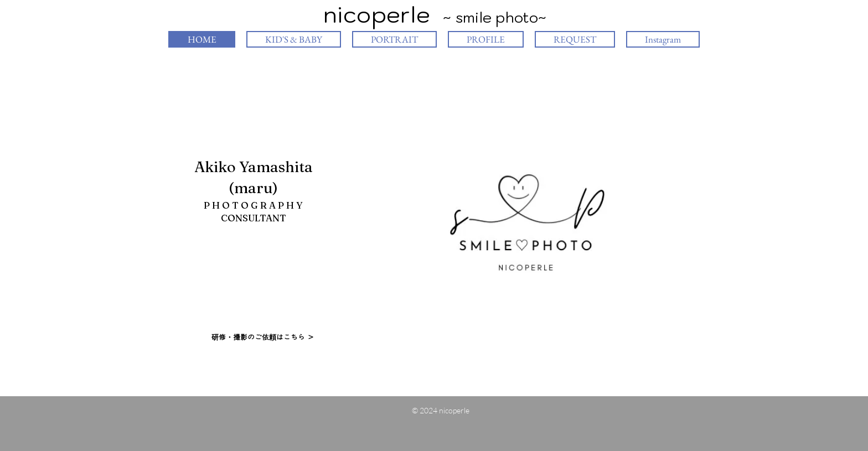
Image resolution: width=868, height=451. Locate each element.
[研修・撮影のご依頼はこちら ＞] (263, 338)
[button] (526, 223)
